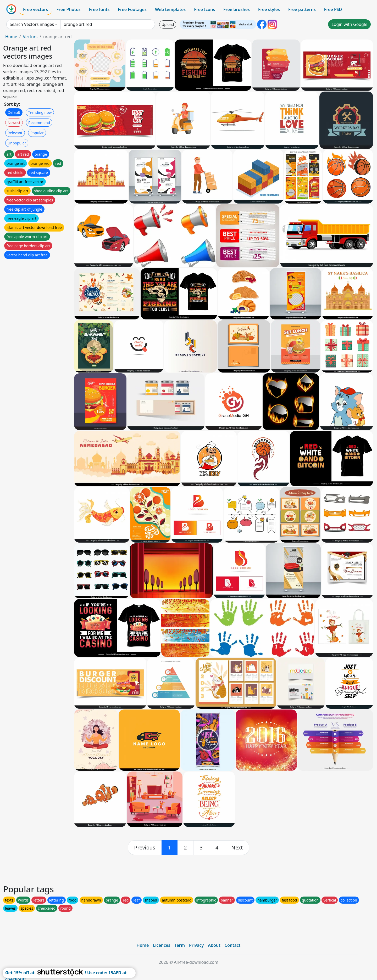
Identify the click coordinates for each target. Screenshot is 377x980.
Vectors (30, 37)
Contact (233, 945)
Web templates (170, 9)
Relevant (15, 133)
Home (11, 37)
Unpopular (17, 143)
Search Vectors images (32, 24)
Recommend (39, 123)
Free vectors (35, 9)
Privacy (196, 945)
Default (14, 112)
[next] (237, 848)
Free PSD (333, 9)
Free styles (269, 9)
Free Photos (68, 9)
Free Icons (204, 9)
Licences (162, 945)
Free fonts (99, 9)
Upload (168, 24)
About (214, 945)
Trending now (40, 112)
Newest (14, 123)
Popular (37, 133)
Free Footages (132, 9)
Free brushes (237, 9)
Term (180, 945)
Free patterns (302, 9)
